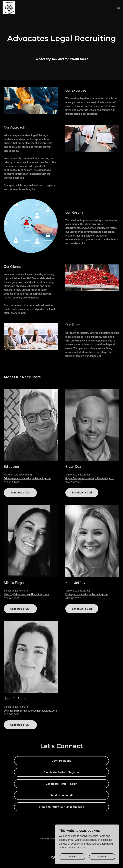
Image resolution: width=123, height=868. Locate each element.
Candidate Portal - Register (61, 772)
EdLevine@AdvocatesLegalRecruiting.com (28, 478)
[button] (119, 8)
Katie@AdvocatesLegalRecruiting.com (87, 594)
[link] (9, 8)
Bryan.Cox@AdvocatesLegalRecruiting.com (90, 478)
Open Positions (61, 761)
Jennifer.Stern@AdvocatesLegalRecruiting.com (30, 711)
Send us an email (61, 795)
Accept (102, 856)
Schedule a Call (20, 493)
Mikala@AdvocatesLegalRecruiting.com (26, 594)
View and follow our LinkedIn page (61, 807)
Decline (72, 856)
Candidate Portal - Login (61, 784)
